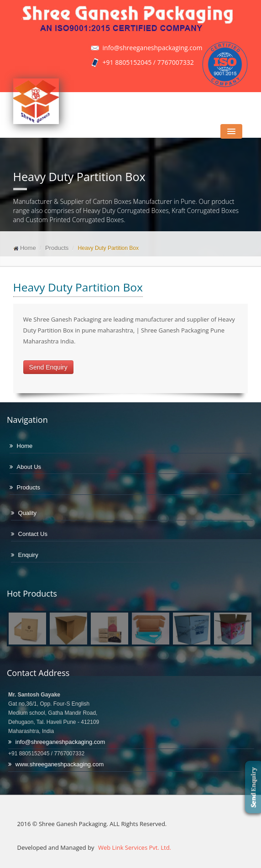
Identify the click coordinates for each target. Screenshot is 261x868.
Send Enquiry (48, 367)
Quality (27, 513)
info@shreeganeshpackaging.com (60, 742)
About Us (29, 467)
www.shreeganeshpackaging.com (60, 764)
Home (28, 248)
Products (57, 248)
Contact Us (33, 534)
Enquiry (28, 555)
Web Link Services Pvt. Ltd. (134, 847)
